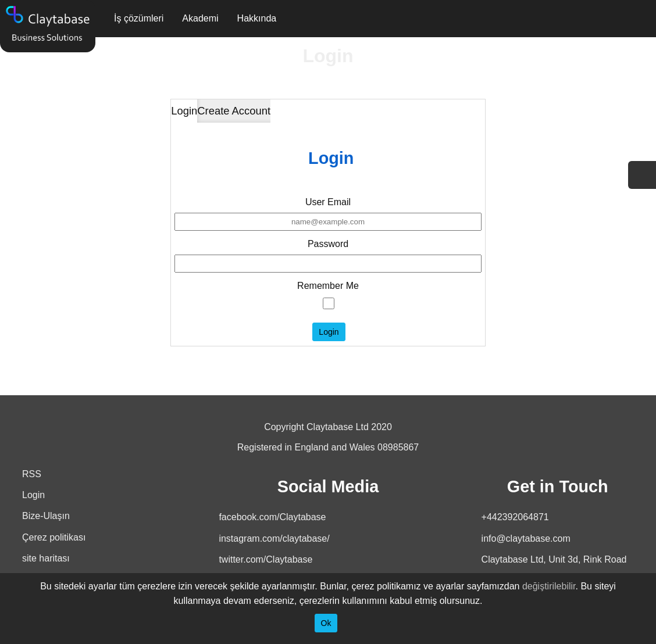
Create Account (234, 111)
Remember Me (328, 286)
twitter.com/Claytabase (265, 559)
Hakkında (257, 18)
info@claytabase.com (526, 539)
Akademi (200, 18)
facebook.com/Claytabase (272, 517)
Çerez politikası (54, 537)
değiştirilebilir (549, 586)
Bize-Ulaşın (46, 516)
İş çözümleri (139, 18)
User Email (328, 202)
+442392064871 (515, 517)
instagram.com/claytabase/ (274, 539)
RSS (32, 474)
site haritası (46, 558)
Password (328, 244)
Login (184, 111)
